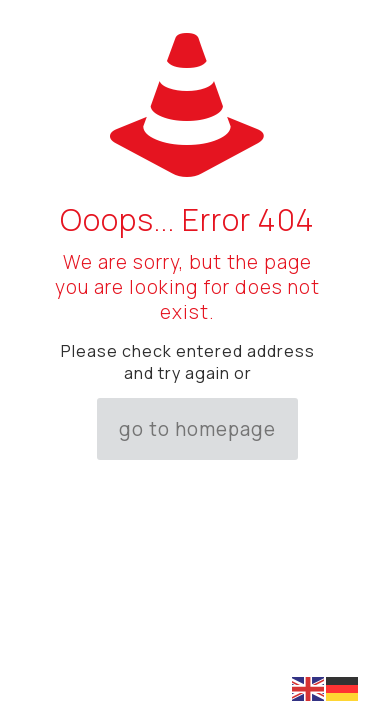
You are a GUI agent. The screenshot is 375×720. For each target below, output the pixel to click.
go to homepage (197, 429)
